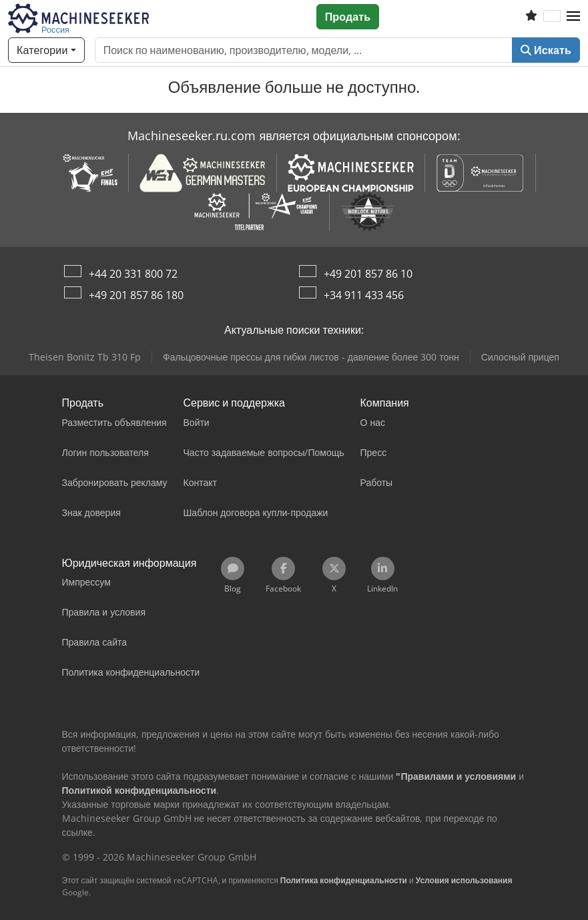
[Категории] (46, 50)
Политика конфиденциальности (344, 880)
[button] (573, 17)
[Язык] (552, 17)
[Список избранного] (531, 17)
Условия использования (464, 880)
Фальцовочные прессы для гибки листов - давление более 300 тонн (311, 357)
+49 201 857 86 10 (368, 274)
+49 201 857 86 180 (136, 295)
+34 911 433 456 (364, 295)
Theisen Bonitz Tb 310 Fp (85, 357)
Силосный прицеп (520, 357)
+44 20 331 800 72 (133, 274)
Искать (546, 50)
